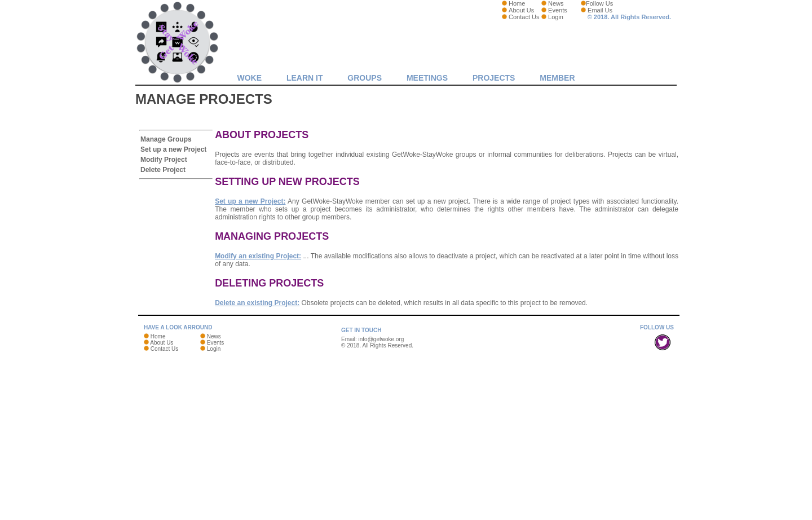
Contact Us (524, 17)
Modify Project (164, 160)
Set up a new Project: (250, 201)
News (556, 3)
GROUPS (365, 78)
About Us (521, 10)
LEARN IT (305, 78)
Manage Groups (166, 139)
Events (558, 10)
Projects (494, 78)
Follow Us (599, 3)
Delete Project (163, 170)
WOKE (249, 78)
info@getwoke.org (381, 339)
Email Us (600, 10)
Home (517, 3)
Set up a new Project (173, 149)
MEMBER (557, 78)
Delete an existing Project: (257, 303)
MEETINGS (427, 78)
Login (556, 17)
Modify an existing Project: (258, 256)
